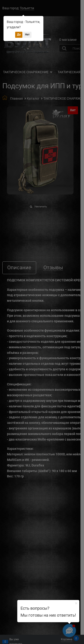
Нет (27, 35)
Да (19, 35)
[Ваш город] (76, 603)
